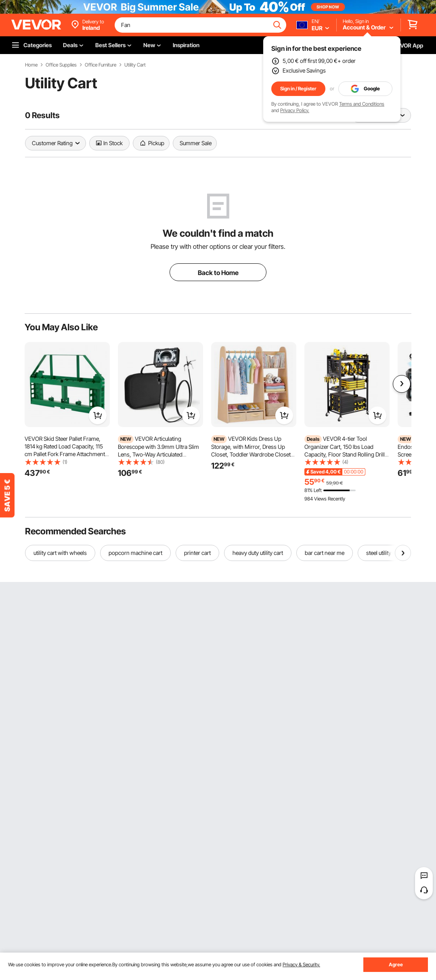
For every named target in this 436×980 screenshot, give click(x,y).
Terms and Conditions (362, 104)
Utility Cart (135, 65)
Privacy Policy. (295, 110)
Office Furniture (101, 65)
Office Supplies (61, 65)
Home (31, 65)
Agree (396, 964)
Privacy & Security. (301, 964)
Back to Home (218, 273)
